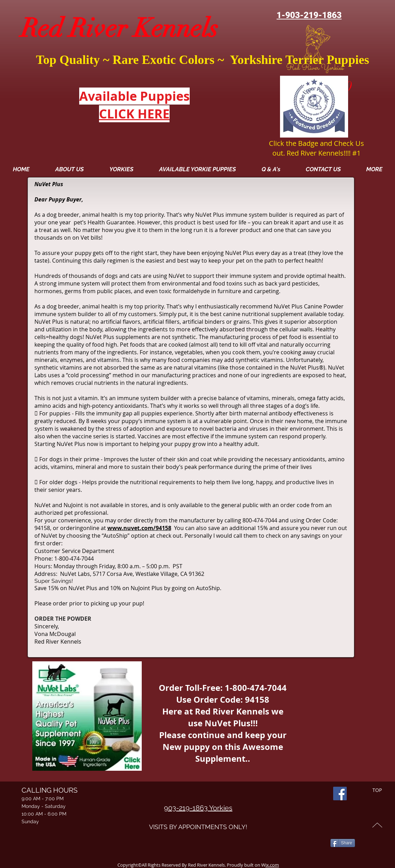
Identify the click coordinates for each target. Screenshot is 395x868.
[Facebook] (340, 793)
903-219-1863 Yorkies (198, 808)
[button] (374, 169)
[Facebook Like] (344, 833)
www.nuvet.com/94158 (139, 528)
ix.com (272, 865)
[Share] (343, 843)
